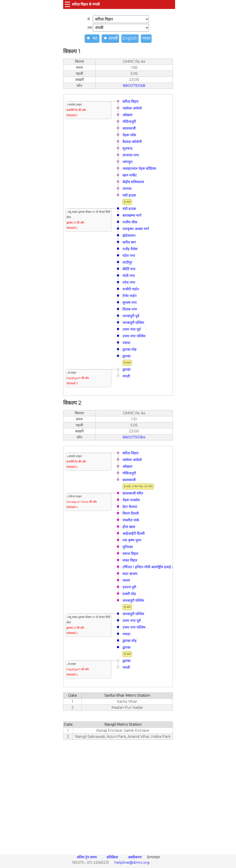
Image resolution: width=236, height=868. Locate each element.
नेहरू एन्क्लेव (131, 500)
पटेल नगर (129, 256)
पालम (126, 580)
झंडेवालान (129, 236)
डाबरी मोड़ (129, 594)
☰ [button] (68, 4)
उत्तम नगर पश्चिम (134, 336)
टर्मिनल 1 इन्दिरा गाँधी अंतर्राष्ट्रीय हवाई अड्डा (150, 567)
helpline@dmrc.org (132, 863)
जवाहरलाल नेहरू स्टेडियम (139, 169)
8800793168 (134, 86)
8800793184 (134, 437)
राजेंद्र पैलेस (130, 249)
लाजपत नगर (131, 155)
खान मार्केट (130, 175)
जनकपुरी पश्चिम (133, 323)
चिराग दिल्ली (131, 513)
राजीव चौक (130, 222)
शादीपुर (127, 262)
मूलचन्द (128, 148)
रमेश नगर (129, 282)
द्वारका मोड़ (130, 349)
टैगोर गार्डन (130, 296)
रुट (93, 38)
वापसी (111, 38)
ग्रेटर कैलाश (130, 507)
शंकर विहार (130, 560)
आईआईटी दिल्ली (134, 534)
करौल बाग (129, 242)
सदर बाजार (130, 574)
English (130, 38)
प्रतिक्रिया (113, 857)
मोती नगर (129, 276)
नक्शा (146, 38)
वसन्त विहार (130, 554)
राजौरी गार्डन (131, 289)
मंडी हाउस (129, 195)
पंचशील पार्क (131, 520)
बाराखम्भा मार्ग (132, 215)
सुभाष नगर (130, 303)
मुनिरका (128, 547)
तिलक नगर (130, 309)
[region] (118, 795)
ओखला (127, 115)
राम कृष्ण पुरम (132, 540)
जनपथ (127, 189)
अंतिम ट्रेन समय (87, 857)
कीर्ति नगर (129, 269)
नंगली (126, 376)
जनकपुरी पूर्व (131, 316)
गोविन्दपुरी (129, 122)
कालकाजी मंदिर (133, 493)
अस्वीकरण (135, 857)
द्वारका (127, 356)
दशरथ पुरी (129, 587)
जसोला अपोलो (132, 108)
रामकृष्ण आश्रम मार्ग (136, 229)
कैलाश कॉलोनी (132, 142)
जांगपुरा (128, 162)
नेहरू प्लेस (129, 135)
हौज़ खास (129, 527)
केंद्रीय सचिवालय (133, 182)
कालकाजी (129, 128)
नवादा (126, 343)
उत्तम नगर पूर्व (132, 329)
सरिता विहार (131, 102)
